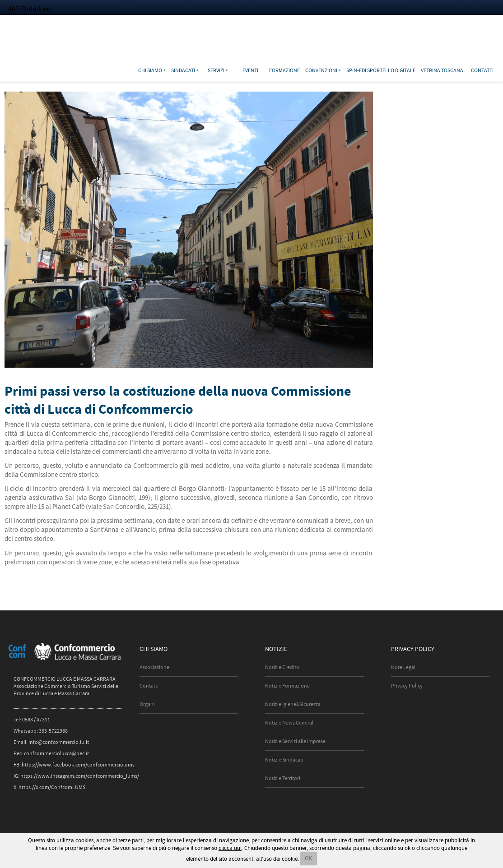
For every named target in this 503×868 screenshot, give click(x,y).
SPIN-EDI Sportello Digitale (381, 70)
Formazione (284, 70)
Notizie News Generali (290, 723)
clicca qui (230, 848)
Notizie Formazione (287, 686)
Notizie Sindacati (284, 760)
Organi (147, 704)
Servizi (216, 70)
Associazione (154, 667)
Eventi (250, 70)
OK (309, 858)
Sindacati (183, 70)
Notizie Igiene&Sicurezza (293, 704)
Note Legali (404, 667)
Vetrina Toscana (442, 70)
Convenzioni (321, 70)
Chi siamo (150, 70)
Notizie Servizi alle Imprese (295, 741)
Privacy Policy (407, 686)
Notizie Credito (282, 667)
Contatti (482, 70)
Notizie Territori (283, 778)
